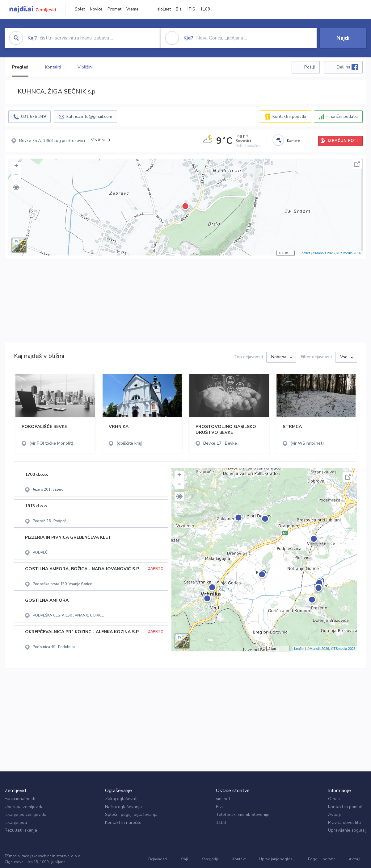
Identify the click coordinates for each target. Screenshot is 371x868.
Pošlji (310, 67)
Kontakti (53, 67)
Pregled (20, 67)
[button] (16, 187)
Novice (96, 9)
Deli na (347, 67)
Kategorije (210, 859)
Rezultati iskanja (21, 830)
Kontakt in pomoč (345, 807)
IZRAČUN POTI (343, 141)
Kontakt (239, 859)
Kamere (293, 141)
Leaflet (305, 253)
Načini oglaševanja (123, 807)
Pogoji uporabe (322, 859)
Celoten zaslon (357, 164)
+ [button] (16, 166)
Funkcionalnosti (20, 799)
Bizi (179, 9)
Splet (80, 9)
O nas (334, 799)
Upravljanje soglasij (347, 830)
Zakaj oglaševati (121, 799)
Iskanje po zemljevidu (25, 814)
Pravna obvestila (344, 822)
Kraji (184, 859)
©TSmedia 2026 (349, 253)
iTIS (191, 9)
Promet (114, 9)
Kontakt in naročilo (123, 822)
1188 (205, 9)
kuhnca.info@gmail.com (89, 116)
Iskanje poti (16, 822)
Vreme (133, 9)
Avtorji (334, 814)
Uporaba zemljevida (24, 807)
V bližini (85, 67)
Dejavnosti (158, 859)
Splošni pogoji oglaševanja (131, 814)
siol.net (164, 9)
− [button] (16, 176)
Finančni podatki (342, 116)
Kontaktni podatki (289, 116)
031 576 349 (33, 116)
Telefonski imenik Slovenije (243, 814)
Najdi (343, 38)
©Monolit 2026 (324, 253)
